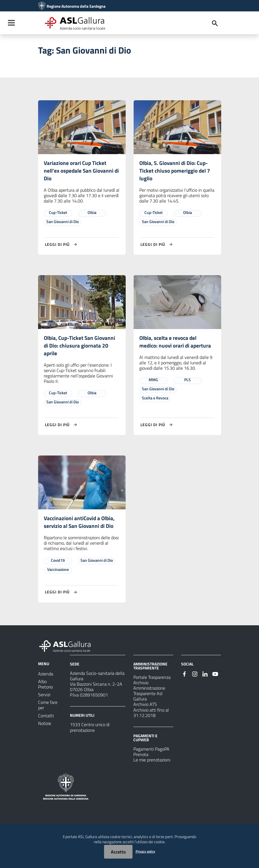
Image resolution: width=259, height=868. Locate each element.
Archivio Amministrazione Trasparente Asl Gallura (149, 693)
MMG (153, 381)
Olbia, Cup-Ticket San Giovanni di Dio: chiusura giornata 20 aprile (81, 347)
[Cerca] (215, 23)
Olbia (92, 213)
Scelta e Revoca (155, 400)
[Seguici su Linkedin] (205, 676)
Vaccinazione (58, 572)
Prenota (141, 757)
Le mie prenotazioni (152, 762)
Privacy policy (145, 851)
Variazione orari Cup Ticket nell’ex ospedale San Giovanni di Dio (79, 171)
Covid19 (58, 562)
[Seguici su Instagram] (195, 676)
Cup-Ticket (58, 213)
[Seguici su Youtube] (215, 676)
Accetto (118, 852)
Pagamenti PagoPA (151, 751)
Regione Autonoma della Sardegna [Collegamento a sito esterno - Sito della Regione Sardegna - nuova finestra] (76, 6)
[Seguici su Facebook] (185, 676)
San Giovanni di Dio (63, 222)
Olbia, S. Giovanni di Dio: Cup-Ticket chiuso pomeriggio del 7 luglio (176, 171)
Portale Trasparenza (152, 679)
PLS (187, 381)
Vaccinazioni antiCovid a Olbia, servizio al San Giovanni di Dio (81, 524)
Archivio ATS (145, 707)
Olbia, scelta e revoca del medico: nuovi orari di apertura (176, 343)
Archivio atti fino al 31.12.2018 (151, 715)
